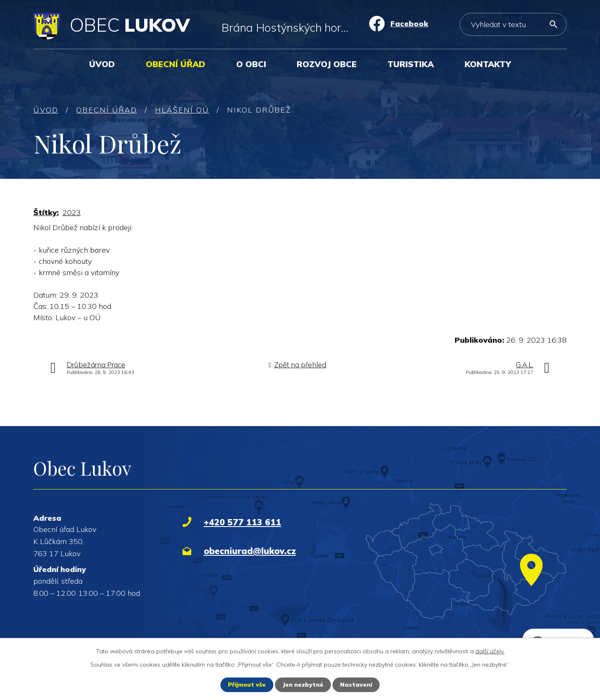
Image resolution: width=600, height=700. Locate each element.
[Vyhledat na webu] (513, 24)
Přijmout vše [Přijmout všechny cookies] (247, 685)
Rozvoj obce (327, 64)
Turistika (411, 64)
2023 (72, 212)
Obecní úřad (176, 64)
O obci (251, 64)
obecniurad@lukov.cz (250, 551)
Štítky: (46, 212)
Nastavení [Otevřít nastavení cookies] (356, 685)
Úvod (102, 64)
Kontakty (488, 64)
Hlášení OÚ (182, 110)
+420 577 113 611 (242, 522)
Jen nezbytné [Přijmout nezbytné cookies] (303, 685)
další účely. (490, 651)
